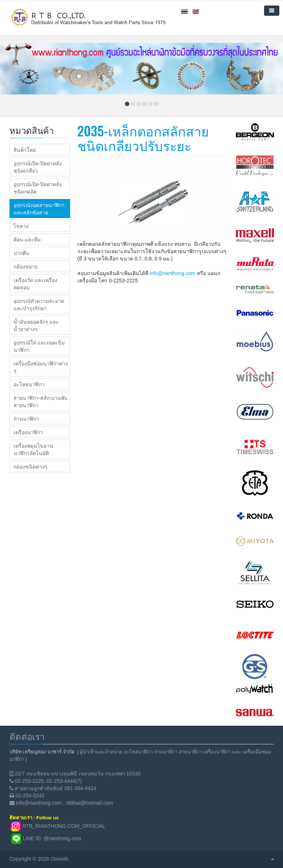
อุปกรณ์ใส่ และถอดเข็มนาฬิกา (39, 346)
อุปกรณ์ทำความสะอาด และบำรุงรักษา (39, 304)
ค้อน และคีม (27, 239)
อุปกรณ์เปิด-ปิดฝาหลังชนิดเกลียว (38, 167)
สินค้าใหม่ (25, 150)
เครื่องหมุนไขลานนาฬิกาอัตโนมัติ (33, 449)
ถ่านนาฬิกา (26, 418)
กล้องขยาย (26, 266)
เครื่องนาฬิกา (28, 432)
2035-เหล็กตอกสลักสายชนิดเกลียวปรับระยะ (143, 138)
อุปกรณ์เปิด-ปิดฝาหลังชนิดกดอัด (38, 188)
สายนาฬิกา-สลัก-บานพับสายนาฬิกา (41, 401)
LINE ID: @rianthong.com (52, 838)
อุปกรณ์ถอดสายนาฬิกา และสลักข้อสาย (39, 208)
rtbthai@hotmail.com (90, 803)
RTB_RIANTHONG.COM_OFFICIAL (64, 826)
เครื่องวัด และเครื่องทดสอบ (35, 283)
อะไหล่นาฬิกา (29, 384)
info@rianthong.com (172, 273)
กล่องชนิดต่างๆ (30, 466)
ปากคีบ (21, 253)
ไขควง (21, 226)
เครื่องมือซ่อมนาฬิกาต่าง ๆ (41, 367)
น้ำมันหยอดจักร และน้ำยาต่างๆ (36, 325)
